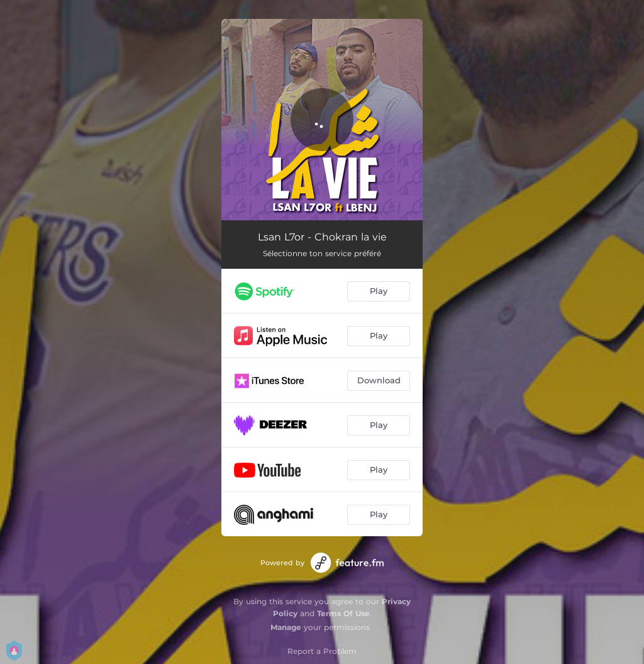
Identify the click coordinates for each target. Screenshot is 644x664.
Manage (286, 627)
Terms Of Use (343, 613)
